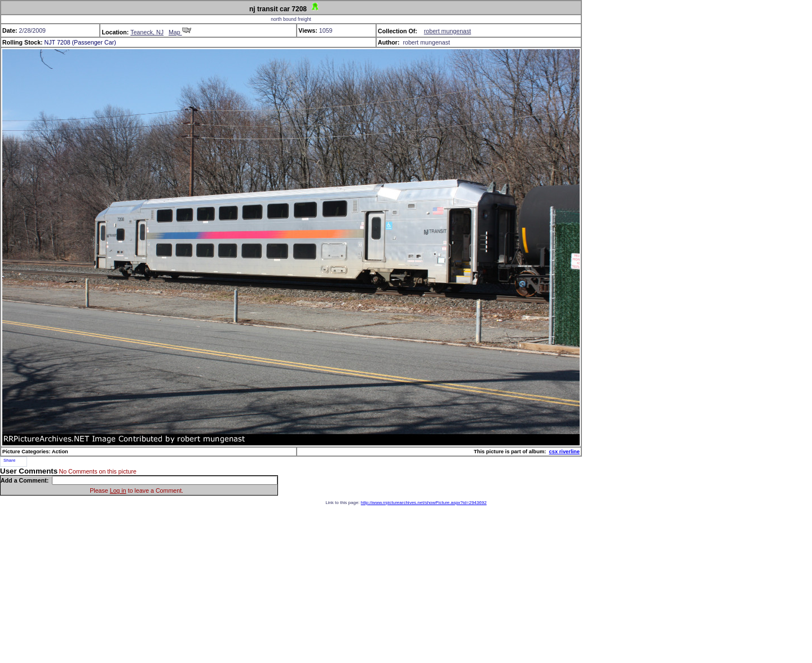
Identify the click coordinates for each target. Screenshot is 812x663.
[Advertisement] (406, 584)
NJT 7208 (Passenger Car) (80, 42)
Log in (118, 490)
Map (180, 32)
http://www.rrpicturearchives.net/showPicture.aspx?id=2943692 (424, 503)
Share (9, 460)
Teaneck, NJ (147, 32)
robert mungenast (448, 31)
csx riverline (564, 452)
